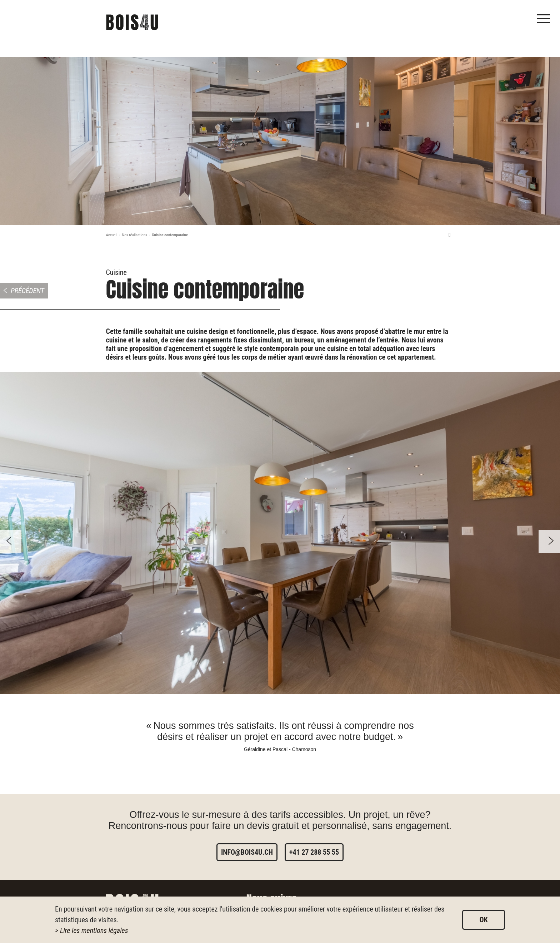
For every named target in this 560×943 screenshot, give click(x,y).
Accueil (112, 235)
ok (483, 920)
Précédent (27, 291)
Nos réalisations (134, 235)
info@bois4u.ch (247, 852)
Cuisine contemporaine (170, 235)
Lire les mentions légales (94, 930)
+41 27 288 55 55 (314, 852)
